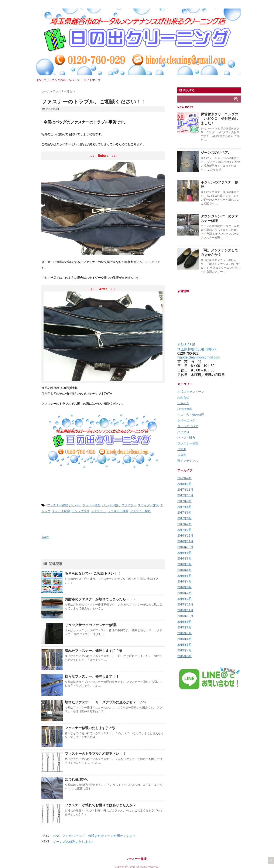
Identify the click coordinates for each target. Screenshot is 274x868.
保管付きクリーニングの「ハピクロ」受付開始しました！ (219, 119)
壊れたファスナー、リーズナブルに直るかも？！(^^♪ (106, 702)
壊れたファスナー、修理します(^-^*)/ (93, 651)
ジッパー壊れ (111, 505)
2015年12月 (185, 604)
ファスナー (98, 511)
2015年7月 (184, 633)
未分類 (182, 455)
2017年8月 (184, 507)
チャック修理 (61, 511)
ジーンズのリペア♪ (215, 153)
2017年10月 (185, 495)
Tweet (45, 537)
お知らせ (183, 397)
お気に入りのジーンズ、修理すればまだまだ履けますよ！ (95, 836)
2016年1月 (184, 599)
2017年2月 (184, 524)
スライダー (129, 505)
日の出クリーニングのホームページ (57, 80)
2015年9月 (184, 622)
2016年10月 (185, 547)
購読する (187, 90)
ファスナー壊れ (140, 511)
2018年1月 (184, 484)
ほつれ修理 (185, 409)
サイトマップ (92, 80)
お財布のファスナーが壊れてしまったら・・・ (100, 599)
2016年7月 (184, 564)
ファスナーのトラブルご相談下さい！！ (95, 754)
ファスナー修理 (58, 505)
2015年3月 (184, 656)
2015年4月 (184, 650)
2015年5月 (184, 645)
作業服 (182, 449)
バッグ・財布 (186, 438)
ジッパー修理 (91, 505)
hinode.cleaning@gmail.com (199, 357)
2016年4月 (184, 581)
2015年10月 (185, 616)
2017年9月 (184, 501)
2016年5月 (184, 576)
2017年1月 (184, 530)
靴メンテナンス (188, 461)
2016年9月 (184, 553)
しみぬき (183, 403)
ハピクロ (183, 432)
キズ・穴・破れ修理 (191, 415)
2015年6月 (184, 639)
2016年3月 (184, 587)
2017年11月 (185, 490)
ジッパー (75, 505)
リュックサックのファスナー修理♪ (91, 625)
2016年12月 (185, 535)
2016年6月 (184, 570)
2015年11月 (185, 610)
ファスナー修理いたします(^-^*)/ (90, 728)
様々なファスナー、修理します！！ (92, 676)
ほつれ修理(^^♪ (77, 779)
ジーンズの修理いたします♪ (73, 842)
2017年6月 (184, 513)
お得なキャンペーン (191, 392)
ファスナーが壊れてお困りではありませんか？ (100, 805)
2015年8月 (184, 627)
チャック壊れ (81, 511)
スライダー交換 (148, 505)
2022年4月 (184, 478)
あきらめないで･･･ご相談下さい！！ (93, 573)
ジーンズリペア (188, 426)
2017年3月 (184, 518)
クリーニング (186, 420)
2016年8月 (184, 558)
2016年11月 (185, 541)
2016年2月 (184, 593)
